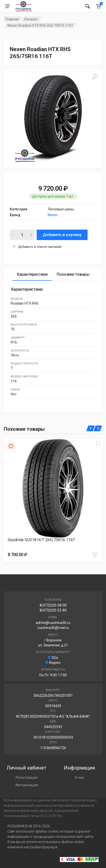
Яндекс (53, 663)
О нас (80, 778)
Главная (12, 19)
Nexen (53, 215)
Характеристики (32, 274)
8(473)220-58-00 (53, 605)
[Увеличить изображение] (98, 443)
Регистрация (27, 778)
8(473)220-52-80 (53, 610)
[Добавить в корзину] (95, 555)
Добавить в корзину (62, 235)
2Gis (53, 658)
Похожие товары (73, 274)
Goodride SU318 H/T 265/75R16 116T (41, 540)
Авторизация (27, 785)
